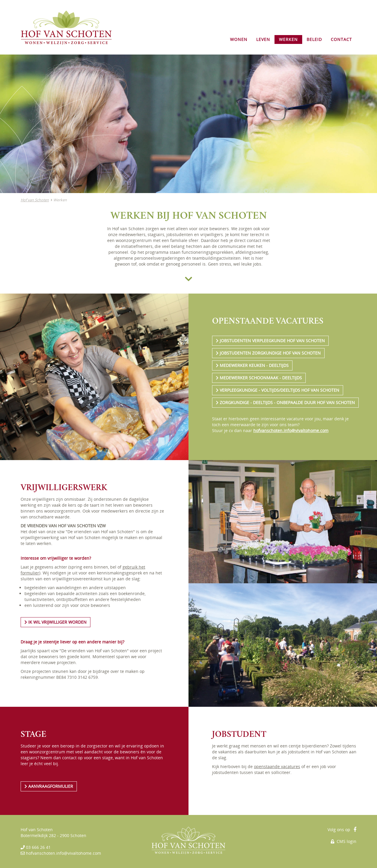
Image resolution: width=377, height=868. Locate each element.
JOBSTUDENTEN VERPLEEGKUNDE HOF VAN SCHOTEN (270, 341)
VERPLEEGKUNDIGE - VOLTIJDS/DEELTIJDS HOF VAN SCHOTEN (278, 390)
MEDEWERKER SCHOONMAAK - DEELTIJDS (259, 378)
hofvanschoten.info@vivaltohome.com (291, 430)
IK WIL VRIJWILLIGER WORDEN (56, 622)
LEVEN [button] (263, 39)
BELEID (314, 39)
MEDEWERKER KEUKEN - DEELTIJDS (252, 365)
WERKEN (288, 39)
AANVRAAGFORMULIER (49, 786)
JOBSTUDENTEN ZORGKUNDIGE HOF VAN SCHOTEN (268, 353)
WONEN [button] (239, 39)
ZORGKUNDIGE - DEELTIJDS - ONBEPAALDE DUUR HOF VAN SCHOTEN (285, 402)
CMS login (344, 841)
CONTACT (341, 39)
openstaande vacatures (277, 766)
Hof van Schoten (35, 200)
